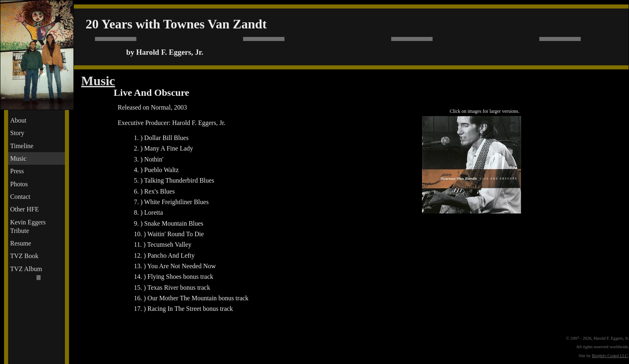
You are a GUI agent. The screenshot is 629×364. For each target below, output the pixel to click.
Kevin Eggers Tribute (28, 226)
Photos (19, 184)
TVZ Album (26, 269)
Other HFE (25, 209)
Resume (21, 243)
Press (17, 171)
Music (18, 158)
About (18, 120)
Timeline (22, 146)
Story (17, 133)
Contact (20, 197)
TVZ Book (24, 256)
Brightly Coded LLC (610, 356)
